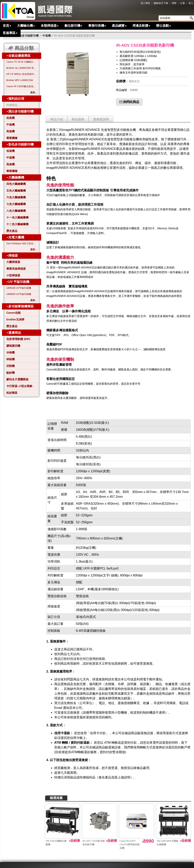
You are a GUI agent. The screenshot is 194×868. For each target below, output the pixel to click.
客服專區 (10, 33)
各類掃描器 (50, 26)
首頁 (7, 26)
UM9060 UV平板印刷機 (19, 294)
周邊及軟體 (142, 26)
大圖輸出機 (26, 26)
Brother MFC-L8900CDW (20, 80)
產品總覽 (119, 26)
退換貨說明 (101, 119)
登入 (191, 3)
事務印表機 (97, 26)
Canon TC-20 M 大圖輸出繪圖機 (22, 62)
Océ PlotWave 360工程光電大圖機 (22, 244)
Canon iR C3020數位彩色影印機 (22, 86)
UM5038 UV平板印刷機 (19, 288)
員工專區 (145, 3)
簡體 (174, 3)
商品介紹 (57, 119)
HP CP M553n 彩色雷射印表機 (22, 74)
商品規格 (78, 119)
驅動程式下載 (161, 3)
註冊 (183, 3)
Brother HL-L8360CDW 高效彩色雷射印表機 (22, 68)
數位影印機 (74, 26)
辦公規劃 (164, 26)
